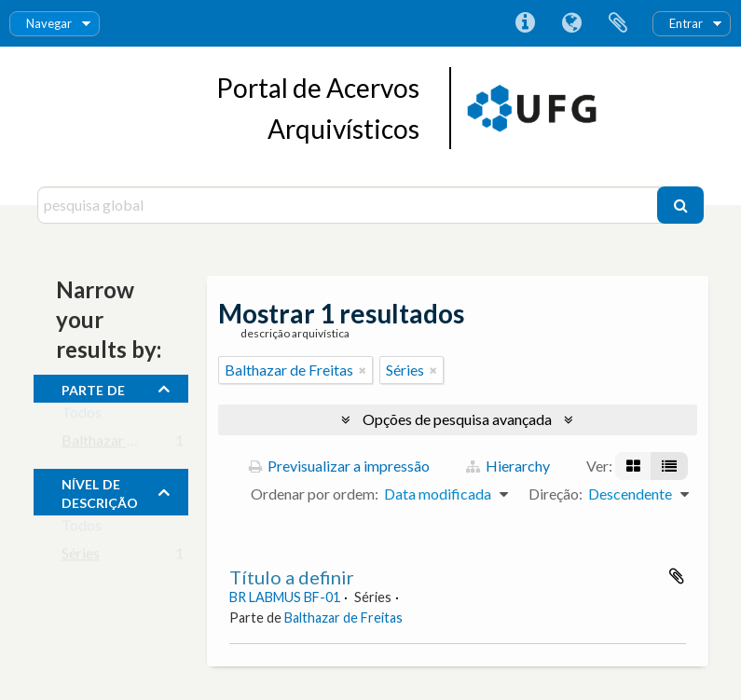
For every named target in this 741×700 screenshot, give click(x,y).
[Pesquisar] (680, 205)
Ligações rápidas (525, 23)
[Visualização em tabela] (669, 466)
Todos (82, 416)
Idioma (571, 23)
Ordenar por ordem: (315, 494)
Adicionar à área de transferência (677, 576)
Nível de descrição (100, 491)
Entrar (686, 23)
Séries (81, 557)
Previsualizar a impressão (339, 466)
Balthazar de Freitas (126, 444)
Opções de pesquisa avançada (457, 419)
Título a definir (292, 577)
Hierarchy (508, 466)
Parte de (93, 388)
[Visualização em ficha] (633, 466)
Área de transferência (618, 23)
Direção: (556, 494)
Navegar (49, 23)
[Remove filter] (363, 370)
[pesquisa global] (350, 205)
